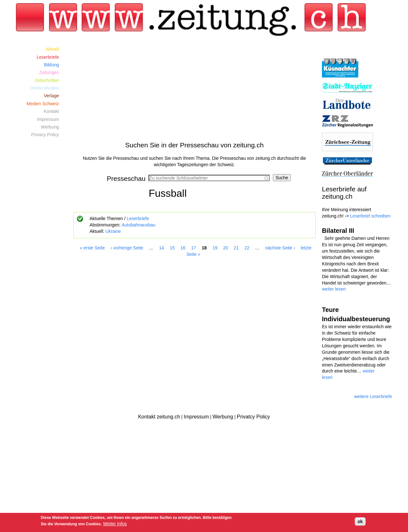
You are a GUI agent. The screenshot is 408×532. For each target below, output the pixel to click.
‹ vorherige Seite (127, 248)
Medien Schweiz (43, 104)
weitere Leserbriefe (373, 396)
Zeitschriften (47, 80)
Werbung (50, 127)
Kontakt (51, 111)
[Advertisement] (194, 90)
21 (236, 248)
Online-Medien (44, 88)
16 (183, 248)
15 (172, 248)
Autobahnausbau (138, 225)
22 (247, 248)
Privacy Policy (45, 135)
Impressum (48, 119)
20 (226, 248)
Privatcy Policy (253, 417)
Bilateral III (338, 231)
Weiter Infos (115, 524)
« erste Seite (92, 248)
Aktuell (52, 49)
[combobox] (209, 178)
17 (193, 248)
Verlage (51, 96)
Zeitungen (49, 72)
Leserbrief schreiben (370, 216)
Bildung (51, 65)
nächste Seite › (280, 248)
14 (162, 248)
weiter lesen (334, 289)
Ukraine (113, 231)
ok (360, 521)
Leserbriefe (138, 218)
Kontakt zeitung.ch (159, 417)
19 (215, 248)
